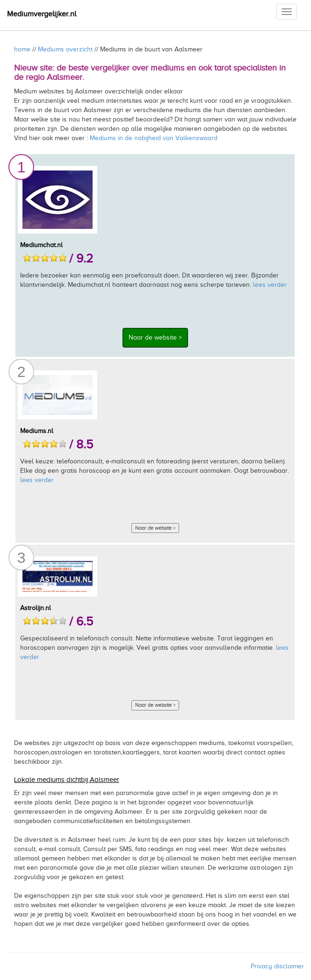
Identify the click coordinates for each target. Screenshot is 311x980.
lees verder (270, 285)
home (22, 49)
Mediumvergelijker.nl (42, 14)
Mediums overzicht (65, 49)
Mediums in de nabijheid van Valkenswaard (154, 138)
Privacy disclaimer (277, 966)
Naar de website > (155, 337)
